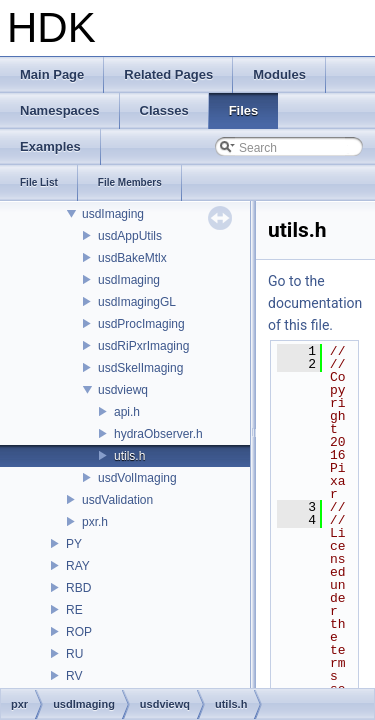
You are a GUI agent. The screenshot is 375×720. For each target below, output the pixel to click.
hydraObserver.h (158, 434)
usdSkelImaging (140, 368)
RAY (78, 566)
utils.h (129, 456)
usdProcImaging (141, 324)
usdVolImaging (137, 478)
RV (74, 676)
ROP (79, 632)
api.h (127, 412)
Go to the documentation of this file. (315, 303)
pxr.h (95, 522)
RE (74, 610)
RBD (78, 588)
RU (74, 654)
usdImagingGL (137, 302)
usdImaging (113, 214)
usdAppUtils (130, 236)
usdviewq (123, 390)
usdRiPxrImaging (143, 346)
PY (74, 544)
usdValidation (117, 500)
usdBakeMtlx (132, 258)
